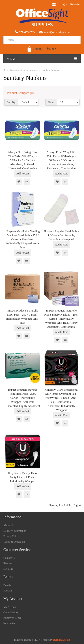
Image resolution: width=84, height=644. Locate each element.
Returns (8, 563)
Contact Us (9, 558)
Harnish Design (61, 640)
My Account (10, 607)
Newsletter (9, 623)
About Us (9, 525)
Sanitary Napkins (50, 70)
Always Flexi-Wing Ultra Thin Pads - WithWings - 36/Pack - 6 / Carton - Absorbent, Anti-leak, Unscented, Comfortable (23, 160)
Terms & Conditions (14, 542)
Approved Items (12, 618)
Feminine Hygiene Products (24, 70)
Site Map (8, 569)
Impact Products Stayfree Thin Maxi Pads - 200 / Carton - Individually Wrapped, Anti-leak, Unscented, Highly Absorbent (23, 398)
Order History (11, 612)
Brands (7, 585)
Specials (8, 591)
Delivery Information (15, 531)
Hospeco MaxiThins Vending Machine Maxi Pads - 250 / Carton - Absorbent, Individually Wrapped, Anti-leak (23, 239)
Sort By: (11, 102)
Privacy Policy (11, 536)
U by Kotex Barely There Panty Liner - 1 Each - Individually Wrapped (23, 477)
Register (75, 4)
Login (63, 4)
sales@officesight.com (55, 32)
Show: (51, 102)
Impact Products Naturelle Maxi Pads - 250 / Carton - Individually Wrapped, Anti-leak (23, 317)
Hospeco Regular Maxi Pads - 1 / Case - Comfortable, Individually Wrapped (61, 235)
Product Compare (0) (20, 93)
